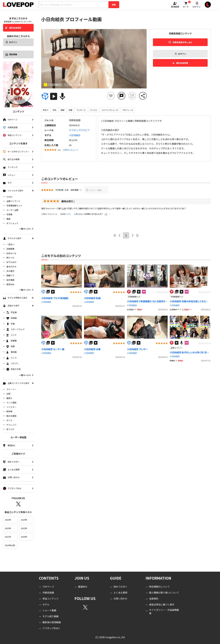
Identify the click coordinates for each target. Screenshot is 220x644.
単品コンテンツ (50, 598)
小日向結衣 (75, 135)
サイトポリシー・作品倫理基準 (164, 612)
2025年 (8, 520)
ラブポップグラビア (79, 130)
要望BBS (83, 587)
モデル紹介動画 (50, 616)
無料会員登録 (13, 28)
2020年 (24, 537)
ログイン (11, 42)
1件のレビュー (70, 150)
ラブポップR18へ (51, 628)
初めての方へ (120, 587)
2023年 (8, 528)
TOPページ (48, 587)
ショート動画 (49, 610)
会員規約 (154, 598)
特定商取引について (159, 587)
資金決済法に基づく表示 (162, 604)
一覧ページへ (26, 229)
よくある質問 (120, 593)
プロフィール (128, 110)
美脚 (62, 110)
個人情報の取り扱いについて (164, 593)
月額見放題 (48, 593)
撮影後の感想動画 (52, 622)
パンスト (94, 110)
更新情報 (11, 54)
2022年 (24, 528)
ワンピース (81, 110)
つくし (69, 214)
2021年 (8, 537)
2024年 (24, 520)
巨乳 (55, 110)
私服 (70, 110)
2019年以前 (10, 545)
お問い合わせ (120, 598)
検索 (114, 5)
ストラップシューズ (110, 110)
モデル (46, 604)
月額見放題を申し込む (180, 42)
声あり (46, 110)
